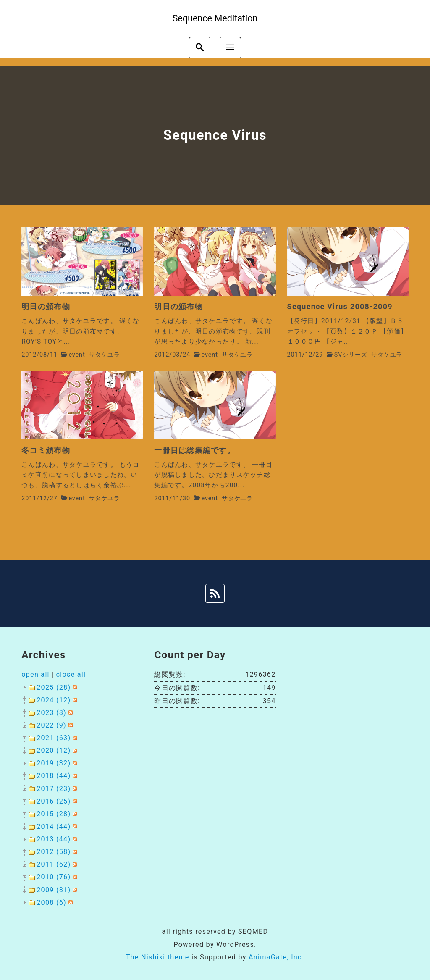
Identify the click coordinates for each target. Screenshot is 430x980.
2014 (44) (54, 826)
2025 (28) (54, 687)
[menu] (230, 48)
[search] (200, 48)
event (77, 355)
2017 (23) (54, 789)
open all (35, 674)
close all (71, 674)
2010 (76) (54, 877)
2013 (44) (54, 839)
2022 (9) (51, 725)
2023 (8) (51, 713)
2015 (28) (54, 814)
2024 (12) (54, 700)
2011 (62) (54, 864)
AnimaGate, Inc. (276, 957)
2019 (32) (54, 763)
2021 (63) (54, 738)
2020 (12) (54, 750)
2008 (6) (51, 902)
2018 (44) (54, 776)
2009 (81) (54, 890)
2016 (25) (54, 801)
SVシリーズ (351, 355)
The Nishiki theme (158, 957)
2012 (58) (54, 852)
